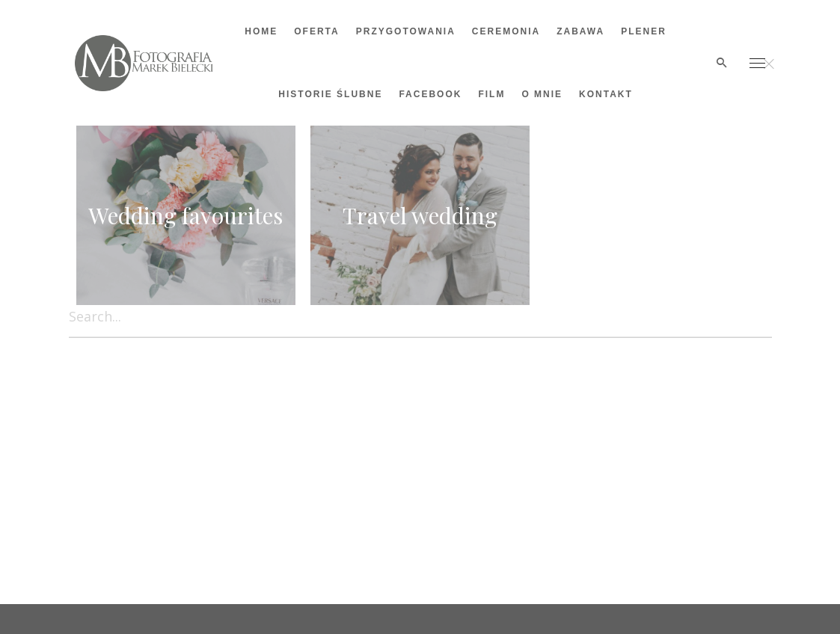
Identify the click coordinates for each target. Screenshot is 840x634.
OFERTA (316, 31)
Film (491, 94)
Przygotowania (406, 31)
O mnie (542, 94)
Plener (644, 31)
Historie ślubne (330, 94)
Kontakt (606, 94)
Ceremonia (506, 31)
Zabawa (580, 31)
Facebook (430, 94)
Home (261, 31)
